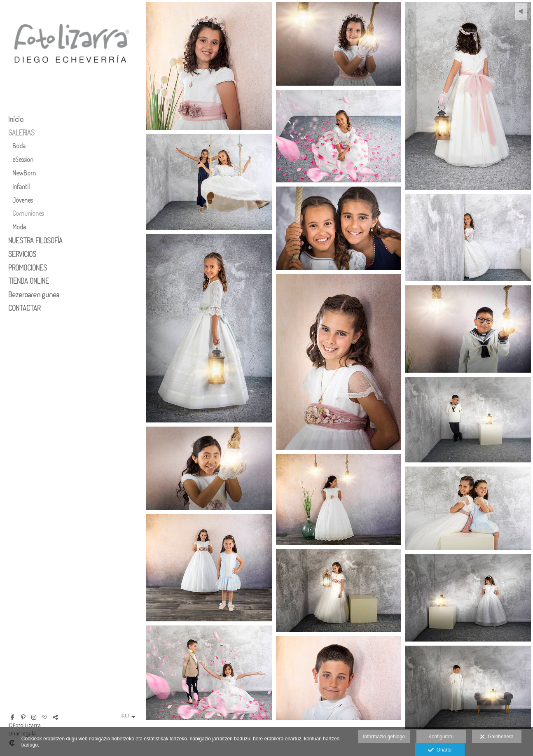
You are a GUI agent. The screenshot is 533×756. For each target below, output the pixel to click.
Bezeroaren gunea (34, 294)
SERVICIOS (22, 254)
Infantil (21, 186)
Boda (19, 146)
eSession (23, 159)
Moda (19, 227)
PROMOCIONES (28, 268)
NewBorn (24, 173)
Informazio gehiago (384, 737)
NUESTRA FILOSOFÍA (35, 240)
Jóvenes (22, 200)
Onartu (440, 750)
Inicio (16, 119)
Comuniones (28, 213)
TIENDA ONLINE (29, 281)
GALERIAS (21, 133)
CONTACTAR (24, 308)
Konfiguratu (441, 737)
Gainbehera (497, 737)
